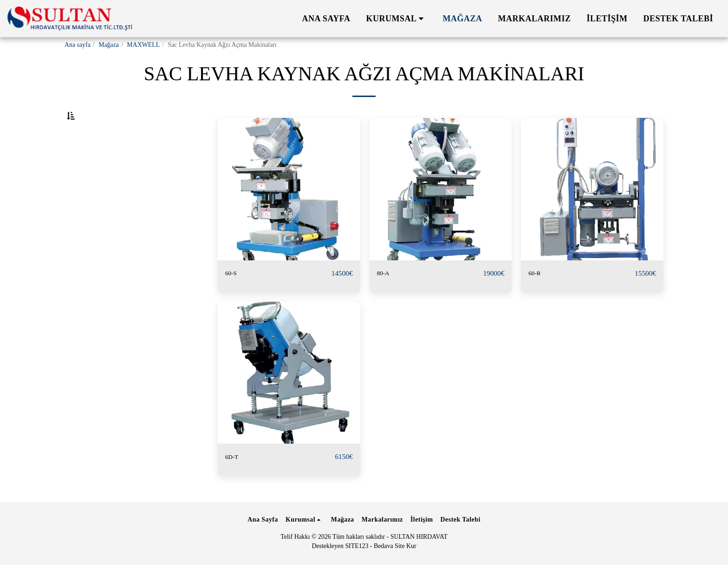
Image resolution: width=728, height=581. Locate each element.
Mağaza (109, 45)
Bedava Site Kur (395, 562)
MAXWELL (143, 45)
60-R (536, 296)
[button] (397, 19)
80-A (385, 296)
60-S (233, 296)
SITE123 (357, 562)
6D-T (234, 480)
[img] (289, 212)
